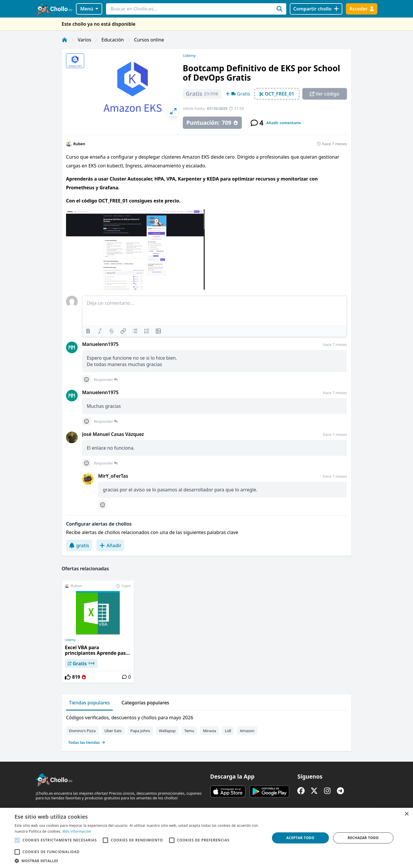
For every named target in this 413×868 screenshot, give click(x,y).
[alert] (206, 838)
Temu (189, 731)
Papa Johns (140, 731)
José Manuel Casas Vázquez (113, 434)
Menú (89, 9)
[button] (138, 861)
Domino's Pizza (82, 731)
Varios (84, 40)
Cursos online (149, 40)
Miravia (210, 731)
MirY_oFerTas (113, 476)
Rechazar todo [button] (363, 838)
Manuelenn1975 (100, 344)
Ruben (79, 144)
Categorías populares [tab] (145, 703)
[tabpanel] (206, 729)
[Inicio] (65, 40)
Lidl (228, 731)
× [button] (406, 814)
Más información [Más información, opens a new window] (77, 831)
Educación (113, 40)
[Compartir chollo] (316, 9)
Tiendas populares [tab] (89, 703)
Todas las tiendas (87, 742)
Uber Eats (113, 731)
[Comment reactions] (86, 380)
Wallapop (167, 731)
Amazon (247, 731)
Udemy (189, 56)
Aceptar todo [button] (300, 838)
